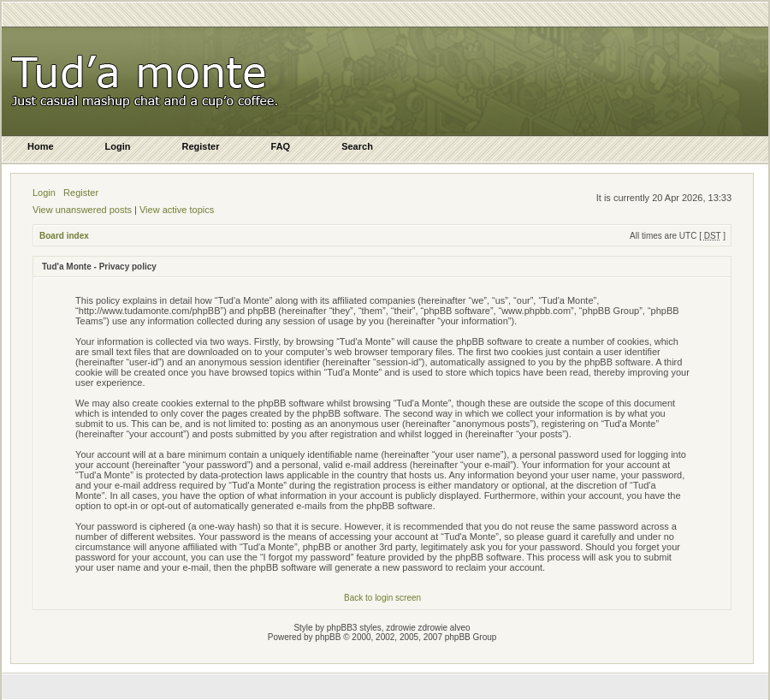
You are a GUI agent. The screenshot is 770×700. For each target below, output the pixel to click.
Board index (64, 236)
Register (81, 193)
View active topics (177, 210)
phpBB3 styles (354, 628)
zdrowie (433, 628)
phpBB (328, 637)
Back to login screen (382, 598)
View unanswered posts (82, 210)
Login (44, 193)
